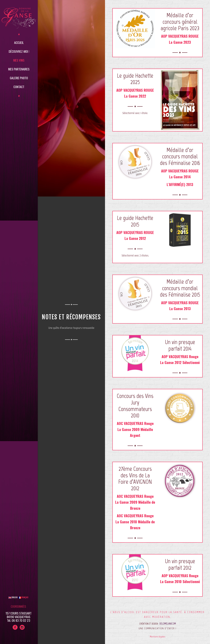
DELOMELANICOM (168, 624)
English (13, 597)
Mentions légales (157, 637)
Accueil (19, 42)
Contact (19, 87)
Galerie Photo (19, 78)
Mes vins (19, 60)
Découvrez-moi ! (19, 51)
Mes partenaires (19, 69)
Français (23, 597)
